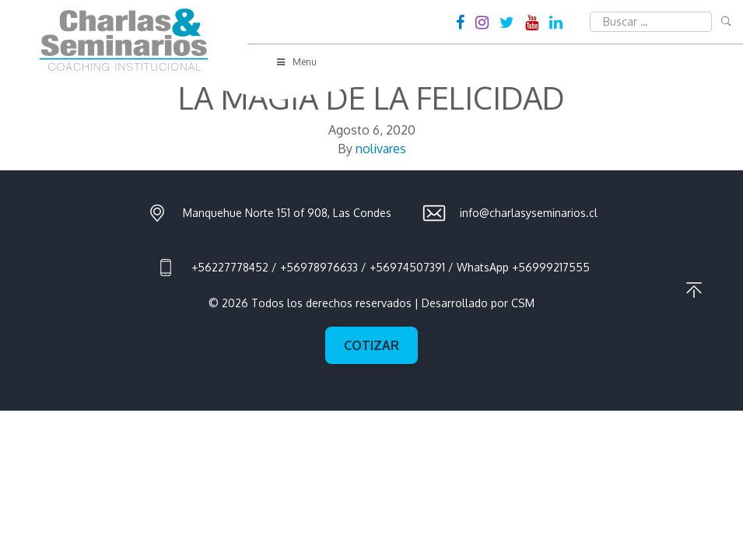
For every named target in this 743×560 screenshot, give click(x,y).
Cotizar (371, 345)
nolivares (381, 149)
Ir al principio (694, 290)
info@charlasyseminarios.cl (529, 213)
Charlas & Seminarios (124, 40)
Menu (296, 62)
